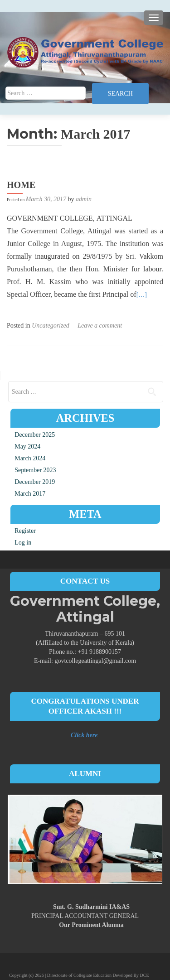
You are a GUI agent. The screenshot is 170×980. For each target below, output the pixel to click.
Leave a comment (100, 326)
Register (25, 531)
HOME (21, 185)
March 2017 (30, 494)
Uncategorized (50, 326)
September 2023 (35, 470)
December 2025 (35, 435)
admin (84, 199)
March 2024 (30, 458)
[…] (142, 295)
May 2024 (27, 447)
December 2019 (35, 482)
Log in (23, 543)
